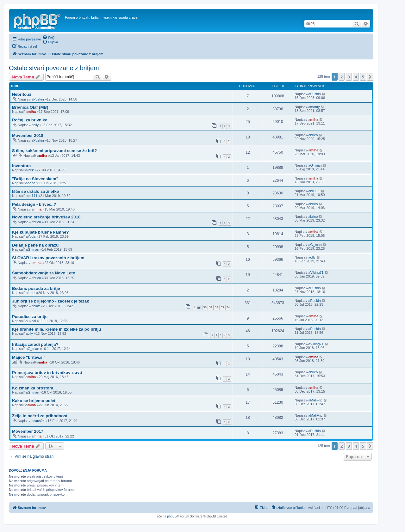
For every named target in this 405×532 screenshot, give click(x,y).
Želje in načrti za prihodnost (40, 416)
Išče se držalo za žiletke (35, 191)
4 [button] (356, 77)
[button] (370, 77)
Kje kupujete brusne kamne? (40, 232)
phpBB (172, 516)
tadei (32, 293)
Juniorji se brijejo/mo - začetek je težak (50, 301)
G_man (316, 165)
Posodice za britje (30, 317)
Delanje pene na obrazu (35, 245)
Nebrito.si (22, 94)
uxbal (32, 321)
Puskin (39, 99)
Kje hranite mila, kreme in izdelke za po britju (56, 329)
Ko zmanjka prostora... (34, 388)
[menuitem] (48, 37)
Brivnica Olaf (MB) (30, 107)
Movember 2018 (28, 135)
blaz (37, 306)
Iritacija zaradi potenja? (35, 344)
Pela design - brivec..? (34, 204)
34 (228, 307)
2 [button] (342, 77)
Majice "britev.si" (29, 357)
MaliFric (317, 400)
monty (315, 107)
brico (314, 135)
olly (36, 125)
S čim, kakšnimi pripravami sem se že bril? (54, 151)
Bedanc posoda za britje (36, 288)
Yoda (32, 236)
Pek (31, 170)
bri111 (33, 196)
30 (205, 307)
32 (216, 307)
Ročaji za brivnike (30, 120)
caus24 (39, 421)
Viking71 (317, 272)
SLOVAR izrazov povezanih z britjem (48, 258)
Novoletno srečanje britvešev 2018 (46, 217)
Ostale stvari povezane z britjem (54, 68)
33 (222, 307)
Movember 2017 (28, 431)
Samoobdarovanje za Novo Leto (44, 273)
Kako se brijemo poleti (34, 401)
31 (211, 307)
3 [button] (349, 77)
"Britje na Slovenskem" (35, 179)
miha (32, 112)
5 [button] (363, 77)
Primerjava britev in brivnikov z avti (47, 373)
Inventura (21, 166)
